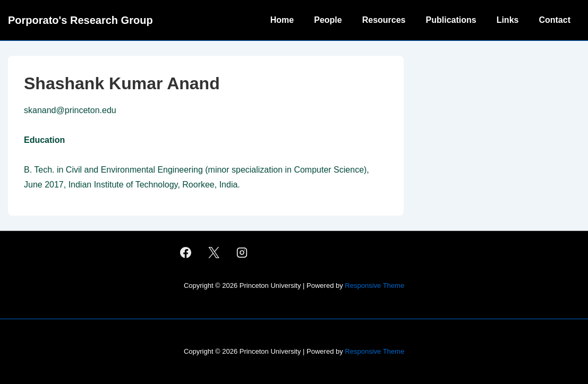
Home (282, 20)
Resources (384, 20)
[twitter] (214, 253)
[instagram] (242, 253)
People (328, 20)
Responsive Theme (374, 285)
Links (508, 20)
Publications (451, 20)
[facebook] (186, 253)
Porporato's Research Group (80, 20)
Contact (555, 20)
